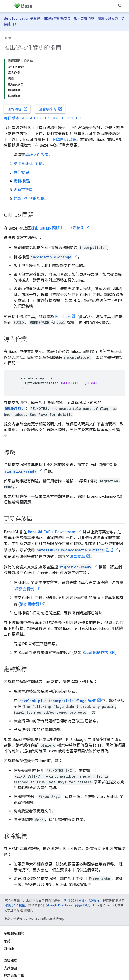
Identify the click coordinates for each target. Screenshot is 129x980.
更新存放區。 (25, 190)
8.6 (40, 118)
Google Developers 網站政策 (67, 905)
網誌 (7, 941)
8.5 (48, 118)
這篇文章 (77, 557)
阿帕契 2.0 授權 (14, 905)
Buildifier (63, 317)
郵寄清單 (87, 18)
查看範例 (77, 228)
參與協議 (111, 18)
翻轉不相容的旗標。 (31, 198)
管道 (75, 550)
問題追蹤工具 (14, 976)
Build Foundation (17, 18)
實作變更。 (23, 172)
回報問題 (18, 109)
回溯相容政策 (65, 139)
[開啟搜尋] (120, 6)
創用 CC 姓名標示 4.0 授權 (82, 901)
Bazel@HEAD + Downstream (52, 532)
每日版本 (12, 118)
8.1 (79, 118)
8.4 (55, 118)
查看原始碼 (51, 109)
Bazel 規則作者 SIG (99, 653)
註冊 (11, 24)
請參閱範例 (24, 589)
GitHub (9, 949)
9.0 (32, 118)
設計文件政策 (37, 155)
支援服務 (11, 968)
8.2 (71, 118)
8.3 (63, 118)
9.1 (25, 118)
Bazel (8, 38)
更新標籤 (21, 181)
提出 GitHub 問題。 (30, 164)
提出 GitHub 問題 (45, 228)
